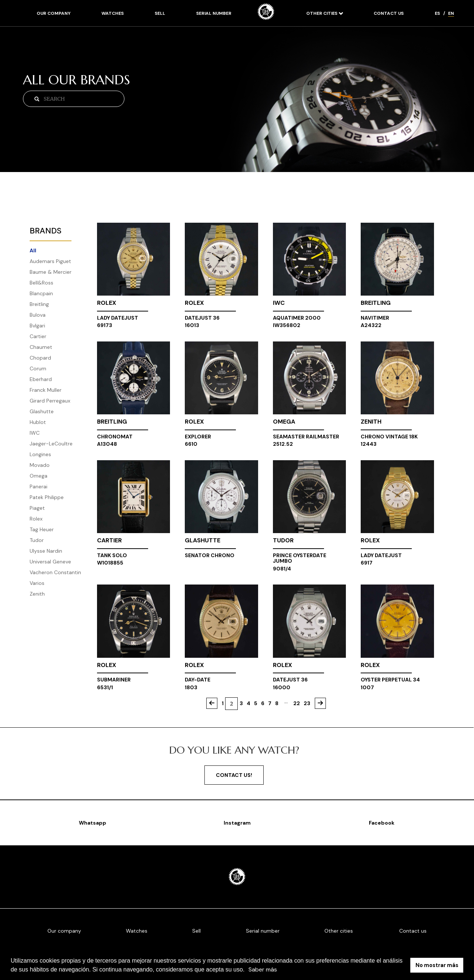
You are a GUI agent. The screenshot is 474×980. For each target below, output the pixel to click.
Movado (40, 465)
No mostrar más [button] (437, 965)
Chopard (40, 358)
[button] (247, 970)
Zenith (37, 594)
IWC (35, 433)
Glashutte (42, 411)
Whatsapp (93, 823)
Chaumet (41, 347)
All (33, 250)
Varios (37, 583)
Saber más (263, 969)
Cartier (38, 336)
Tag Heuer (42, 529)
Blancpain (41, 293)
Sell (160, 13)
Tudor (37, 540)
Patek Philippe (47, 497)
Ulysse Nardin (46, 551)
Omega (39, 476)
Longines (40, 454)
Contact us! (234, 775)
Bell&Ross (41, 283)
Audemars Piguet (50, 261)
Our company (54, 13)
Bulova (38, 315)
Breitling (39, 304)
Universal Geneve (50, 562)
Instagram (237, 823)
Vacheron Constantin (55, 572)
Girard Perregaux (50, 401)
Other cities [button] (322, 13)
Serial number (214, 13)
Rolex (36, 519)
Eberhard (41, 379)
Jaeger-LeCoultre (51, 444)
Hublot (38, 422)
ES (437, 13)
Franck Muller (46, 390)
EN (451, 13)
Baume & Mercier (51, 272)
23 (307, 703)
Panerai (39, 486)
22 (297, 703)
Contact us (389, 13)
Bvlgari (37, 326)
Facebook (382, 823)
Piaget (37, 508)
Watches (113, 13)
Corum (38, 368)
